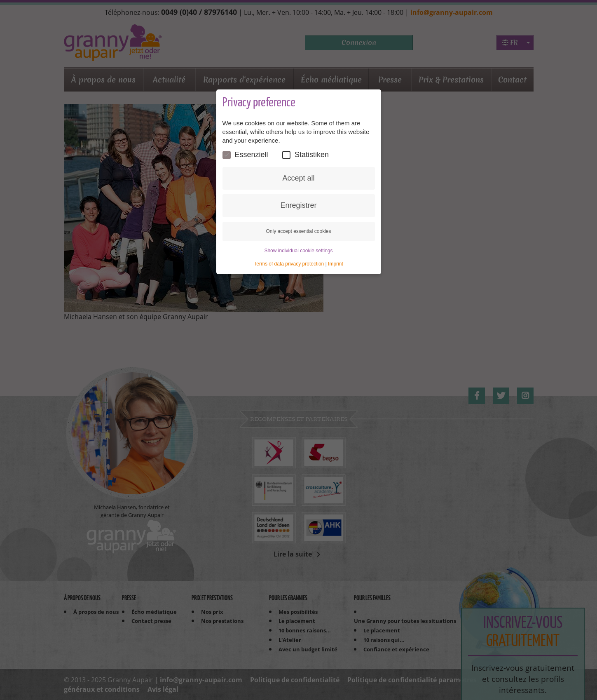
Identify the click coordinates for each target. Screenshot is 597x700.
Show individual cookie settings (298, 251)
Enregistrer (298, 205)
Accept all (298, 178)
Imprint (336, 264)
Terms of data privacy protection (289, 264)
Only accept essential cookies (298, 231)
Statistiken (306, 155)
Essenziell (245, 155)
